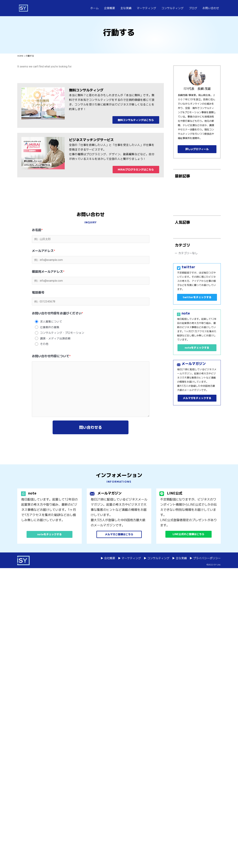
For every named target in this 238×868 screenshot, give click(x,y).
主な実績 (126, 8)
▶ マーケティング (129, 558)
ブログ (193, 8)
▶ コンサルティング (157, 558)
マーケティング (146, 8)
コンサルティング (172, 8)
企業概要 (110, 8)
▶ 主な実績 (179, 558)
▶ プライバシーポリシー (205, 558)
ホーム (95, 8)
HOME (20, 56)
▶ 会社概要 (108, 558)
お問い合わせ (211, 8)
